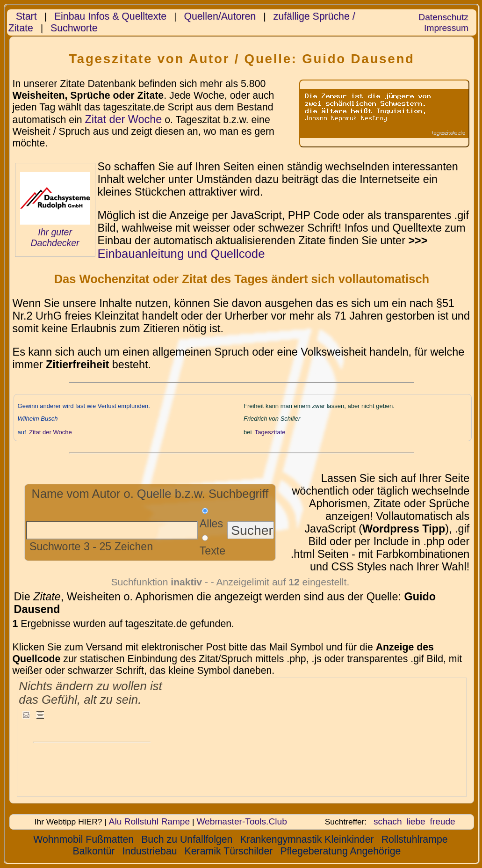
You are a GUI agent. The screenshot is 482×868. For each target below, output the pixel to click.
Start (26, 16)
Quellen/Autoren (220, 16)
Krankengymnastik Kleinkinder (307, 839)
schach (388, 821)
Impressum (446, 28)
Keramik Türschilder (229, 851)
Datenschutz (443, 17)
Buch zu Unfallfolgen (187, 839)
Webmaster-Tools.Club (241, 821)
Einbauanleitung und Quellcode (181, 254)
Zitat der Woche (124, 119)
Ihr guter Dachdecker (55, 237)
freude (442, 821)
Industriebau (149, 851)
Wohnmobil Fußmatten (83, 839)
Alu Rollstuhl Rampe (150, 821)
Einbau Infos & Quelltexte (110, 16)
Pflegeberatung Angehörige (340, 851)
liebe (416, 821)
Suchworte (74, 28)
